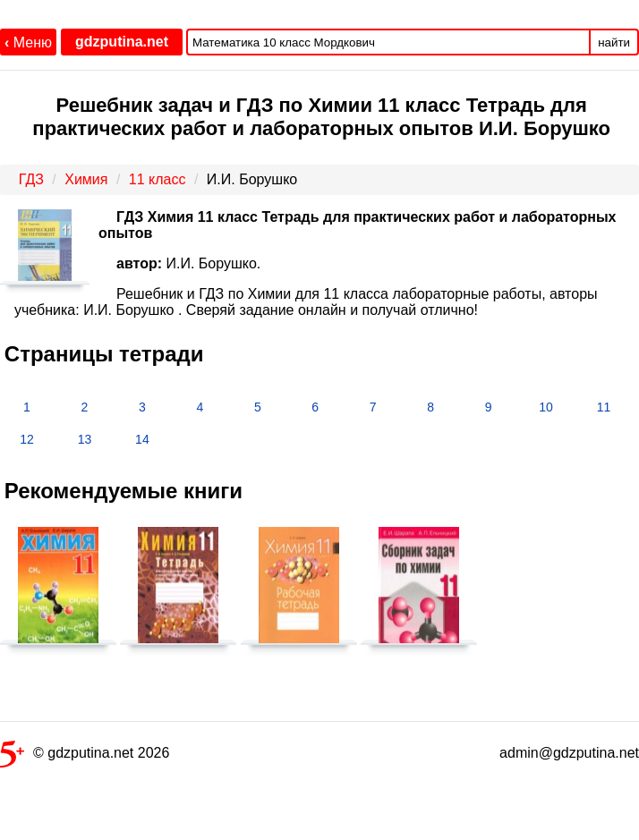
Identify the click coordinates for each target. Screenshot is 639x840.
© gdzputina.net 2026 (85, 756)
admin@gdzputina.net (569, 753)
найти (614, 42)
